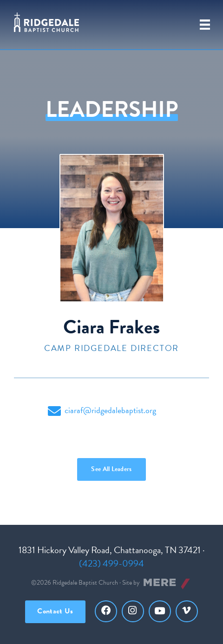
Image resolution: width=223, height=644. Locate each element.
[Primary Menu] (205, 25)
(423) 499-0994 (111, 563)
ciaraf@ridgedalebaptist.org (102, 411)
